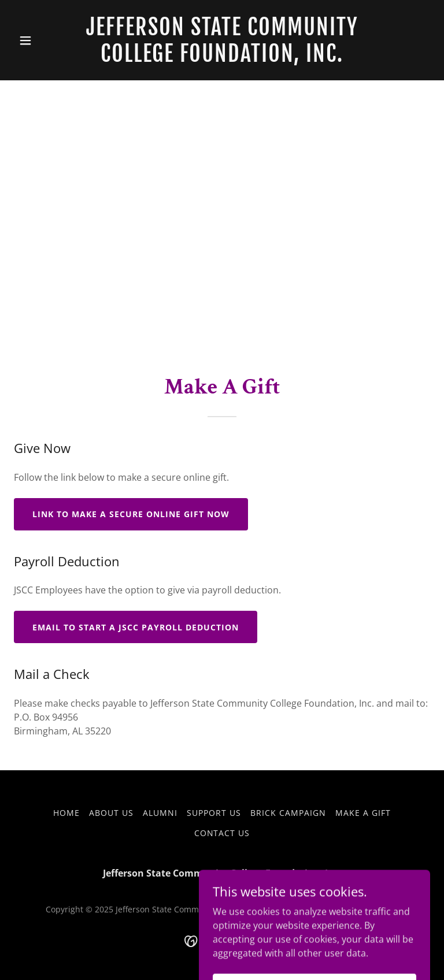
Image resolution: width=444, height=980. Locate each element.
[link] (222, 58)
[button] (45, 40)
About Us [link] (111, 813)
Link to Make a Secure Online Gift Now (131, 514)
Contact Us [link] (222, 833)
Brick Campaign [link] (288, 813)
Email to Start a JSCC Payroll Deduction (136, 627)
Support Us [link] (214, 813)
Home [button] (66, 813)
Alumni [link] (160, 813)
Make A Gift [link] (363, 813)
